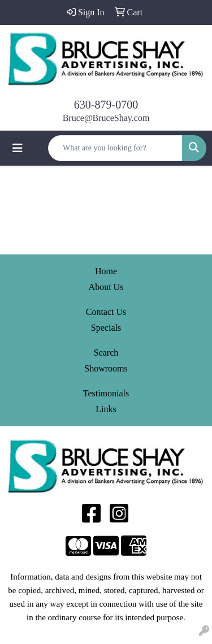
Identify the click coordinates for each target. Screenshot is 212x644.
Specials (106, 328)
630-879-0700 (106, 105)
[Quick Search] (115, 148)
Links (106, 409)
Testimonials (106, 393)
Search (106, 353)
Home (106, 271)
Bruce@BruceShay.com (106, 118)
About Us (106, 287)
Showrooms (106, 368)
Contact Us (106, 312)
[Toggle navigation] (18, 148)
